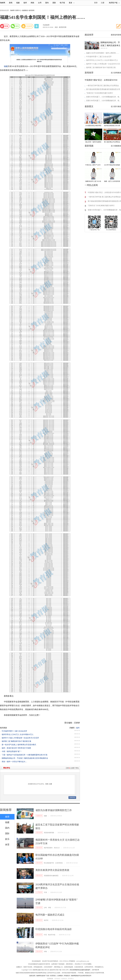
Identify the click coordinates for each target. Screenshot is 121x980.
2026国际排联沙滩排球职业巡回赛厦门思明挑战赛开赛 (93, 126)
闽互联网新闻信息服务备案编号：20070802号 (85, 970)
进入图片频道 (116, 107)
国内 (47, 3)
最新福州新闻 (116, 35)
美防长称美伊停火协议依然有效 (52, 870)
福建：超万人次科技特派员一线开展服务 (112, 181)
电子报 (62, 3)
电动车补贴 (52, 935)
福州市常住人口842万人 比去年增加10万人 (18, 734)
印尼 (45, 935)
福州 (25, 3)
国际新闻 (39, 833)
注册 (103, 3)
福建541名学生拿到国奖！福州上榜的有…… (103, 53)
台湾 (40, 3)
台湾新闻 (39, 892)
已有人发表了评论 (72, 768)
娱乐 (7, 839)
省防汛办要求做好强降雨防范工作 (54, 810)
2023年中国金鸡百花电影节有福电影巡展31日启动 (112, 165)
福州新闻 (31, 10)
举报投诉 (67, 976)
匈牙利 (46, 920)
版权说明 (32, 976)
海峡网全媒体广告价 (43, 976)
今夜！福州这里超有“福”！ (12, 751)
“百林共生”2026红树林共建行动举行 (100, 93)
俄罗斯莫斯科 (48, 848)
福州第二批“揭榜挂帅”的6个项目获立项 (16, 741)
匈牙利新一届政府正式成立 (50, 915)
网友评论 (7, 768)
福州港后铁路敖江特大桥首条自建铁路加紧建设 (112, 126)
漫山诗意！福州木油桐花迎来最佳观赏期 (93, 142)
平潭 (45, 892)
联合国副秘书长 (49, 863)
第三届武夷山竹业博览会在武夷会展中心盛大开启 (112, 142)
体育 (7, 845)
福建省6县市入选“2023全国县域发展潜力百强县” (93, 181)
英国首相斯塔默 (49, 833)
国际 (54, 3)
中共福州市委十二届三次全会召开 (14, 731)
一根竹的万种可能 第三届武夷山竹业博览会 (102, 86)
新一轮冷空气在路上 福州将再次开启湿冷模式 (19, 745)
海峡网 (3, 3)
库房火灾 (57, 848)
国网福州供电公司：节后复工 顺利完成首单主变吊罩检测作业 (25, 758)
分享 (37, 26)
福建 (18, 3)
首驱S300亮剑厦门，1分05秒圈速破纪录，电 (103, 97)
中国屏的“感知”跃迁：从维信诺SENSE (101, 80)
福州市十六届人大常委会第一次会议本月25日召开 (20, 738)
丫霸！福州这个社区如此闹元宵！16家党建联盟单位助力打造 (25, 755)
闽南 (32, 3)
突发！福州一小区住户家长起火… (14, 762)
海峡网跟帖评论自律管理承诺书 (81, 976)
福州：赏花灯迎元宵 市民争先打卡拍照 (16, 748)
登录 (47, 784)
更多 (72, 3)
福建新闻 (39, 816)
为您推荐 (46, 25)
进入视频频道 (116, 146)
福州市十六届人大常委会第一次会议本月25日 (103, 64)
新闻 (11, 3)
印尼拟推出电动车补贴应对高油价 (54, 929)
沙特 (45, 908)
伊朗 (49, 908)
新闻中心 (18, 10)
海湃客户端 (114, 3)
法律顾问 (60, 976)
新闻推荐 (6, 810)
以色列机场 (59, 863)
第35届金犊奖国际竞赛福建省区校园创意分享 (103, 89)
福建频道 (25, 10)
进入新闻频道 (116, 73)
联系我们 (53, 976)
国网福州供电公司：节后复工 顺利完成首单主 (110, 44)
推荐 (7, 817)
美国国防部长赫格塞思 (51, 876)
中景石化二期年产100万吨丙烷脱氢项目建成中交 (93, 165)
